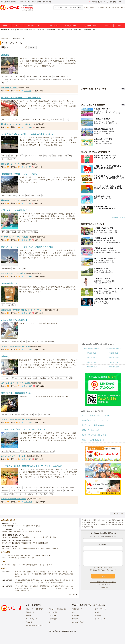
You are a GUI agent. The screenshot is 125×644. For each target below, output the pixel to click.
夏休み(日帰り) (47, 80)
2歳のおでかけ (92, 353)
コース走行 (21, 195)
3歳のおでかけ (114, 353)
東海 (39, 30)
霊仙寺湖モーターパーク (10, 164)
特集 (119, 26)
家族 (54, 156)
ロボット (9, 119)
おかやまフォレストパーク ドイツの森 (15, 346)
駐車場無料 (56, 77)
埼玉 (34, 30)
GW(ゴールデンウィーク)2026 (62, 80)
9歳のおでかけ (114, 367)
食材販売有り (45, 378)
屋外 (50, 77)
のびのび (29, 232)
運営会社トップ (77, 609)
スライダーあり (15, 451)
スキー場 (13, 549)
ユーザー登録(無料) (110, 2)
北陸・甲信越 (51, 30)
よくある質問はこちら (103, 585)
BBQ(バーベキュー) (31, 77)
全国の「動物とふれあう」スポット (95, 420)
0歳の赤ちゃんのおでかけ (92, 348)
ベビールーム (14, 491)
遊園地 (4, 526)
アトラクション (38, 488)
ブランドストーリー (101, 609)
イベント (17, 26)
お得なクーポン (7, 537)
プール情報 (5, 451)
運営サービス (76, 616)
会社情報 (98, 616)
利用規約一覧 (30, 612)
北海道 (12, 30)
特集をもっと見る (118, 217)
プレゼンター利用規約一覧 (57, 609)
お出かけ (60, 156)
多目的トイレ (47, 491)
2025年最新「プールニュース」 (43, 556)
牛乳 (37, 342)
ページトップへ (117, 514)
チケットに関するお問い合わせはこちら (103, 582)
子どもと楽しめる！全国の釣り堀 (94, 435)
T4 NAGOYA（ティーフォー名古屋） (15, 237)
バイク (40, 156)
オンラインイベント (35, 26)
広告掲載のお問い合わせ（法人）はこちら (103, 570)
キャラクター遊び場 (42, 494)
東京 (22, 30)
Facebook (29, 622)
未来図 (97, 612)
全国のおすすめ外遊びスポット (93, 440)
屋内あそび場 (70, 488)
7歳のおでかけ (114, 362)
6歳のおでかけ (92, 362)
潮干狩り (33, 549)
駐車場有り (36, 378)
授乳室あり (5, 491)
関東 (18, 30)
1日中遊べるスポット (118, 8)
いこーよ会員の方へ (103, 587)
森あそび (4, 83)
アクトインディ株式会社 (96, 605)
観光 (38, 526)
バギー (38, 195)
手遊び (40, 491)
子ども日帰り (56, 488)
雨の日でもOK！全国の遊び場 (93, 425)
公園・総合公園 (46, 537)
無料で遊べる (17, 537)
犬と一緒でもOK (23, 80)
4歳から (71, 156)
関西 (60, 30)
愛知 (43, 30)
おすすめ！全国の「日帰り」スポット (96, 415)
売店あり (46, 451)
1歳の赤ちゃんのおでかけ (114, 348)
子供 (15, 195)
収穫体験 (31, 532)
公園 (19, 232)
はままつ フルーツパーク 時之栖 (13, 273)
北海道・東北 (5, 30)
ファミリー (19, 488)
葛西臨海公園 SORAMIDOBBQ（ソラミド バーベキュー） (23, 310)
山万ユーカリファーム (9, 88)
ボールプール (24, 491)
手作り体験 (42, 415)
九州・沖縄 (88, 30)
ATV (14, 159)
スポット (6, 26)
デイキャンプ (65, 77)
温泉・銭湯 (5, 549)
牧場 (29, 526)
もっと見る (72, 594)
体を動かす (5, 494)
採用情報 (75, 619)
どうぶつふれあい (16, 342)
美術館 (40, 543)
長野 (27, 195)
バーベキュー (43, 77)
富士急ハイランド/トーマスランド (14, 499)
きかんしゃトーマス (8, 488)
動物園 (10, 526)
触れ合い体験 (64, 378)
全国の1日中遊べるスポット (92, 430)
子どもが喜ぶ (54, 119)
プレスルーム (53, 616)
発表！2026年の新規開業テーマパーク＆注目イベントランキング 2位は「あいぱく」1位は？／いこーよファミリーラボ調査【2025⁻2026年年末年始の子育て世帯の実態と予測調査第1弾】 (44, 574)
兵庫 (70, 30)
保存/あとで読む (96, 2)
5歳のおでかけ (114, 358)
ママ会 (8, 305)
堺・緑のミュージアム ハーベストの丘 (16, 124)
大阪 (63, 30)
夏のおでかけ (17, 119)
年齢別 (51, 494)
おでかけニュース (91, 26)
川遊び (55, 537)
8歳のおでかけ (92, 367)
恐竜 (3, 119)
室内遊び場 (17, 543)
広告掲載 (29, 616)
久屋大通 (13, 232)
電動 (45, 156)
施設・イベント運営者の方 (34, 609)
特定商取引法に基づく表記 (34, 625)
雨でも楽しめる (7, 543)
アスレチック (28, 488)
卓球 (3, 232)
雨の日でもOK (94, 8)
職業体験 (38, 532)
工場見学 (5, 532)
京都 (67, 30)
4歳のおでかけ (92, 358)
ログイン (121, 2)
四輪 (50, 156)
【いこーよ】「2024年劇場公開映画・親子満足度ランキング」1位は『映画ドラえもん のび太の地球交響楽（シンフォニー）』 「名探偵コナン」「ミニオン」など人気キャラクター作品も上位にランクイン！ (44, 588)
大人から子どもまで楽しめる (40, 119)
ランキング (54, 26)
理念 (74, 612)
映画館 (24, 543)
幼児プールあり (26, 451)
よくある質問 (53, 612)
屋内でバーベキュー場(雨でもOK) (21, 378)
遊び (20, 269)
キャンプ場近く (6, 159)
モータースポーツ (31, 156)
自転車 (15, 269)
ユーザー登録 (6, 565)
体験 (66, 156)
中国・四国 (78, 30)
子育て (108, 26)
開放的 (36, 232)
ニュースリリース (31, 619)
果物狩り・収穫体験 (52, 549)
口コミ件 (27, 91)
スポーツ (9, 195)
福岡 (93, 30)
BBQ (3, 305)
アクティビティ (6, 269)
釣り (24, 526)
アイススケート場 (23, 549)
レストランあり (37, 451)
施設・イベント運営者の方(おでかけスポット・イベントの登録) (33, 565)
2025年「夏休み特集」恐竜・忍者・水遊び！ (16, 556)
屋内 (36, 415)
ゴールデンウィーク (35, 80)
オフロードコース (16, 156)
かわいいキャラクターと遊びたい (24, 494)
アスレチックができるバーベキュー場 (13, 77)
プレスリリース (100, 619)
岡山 (33, 342)
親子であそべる (69, 491)
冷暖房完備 (33, 491)
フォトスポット (58, 491)
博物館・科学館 (32, 543)
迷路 (12, 494)
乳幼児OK (47, 488)
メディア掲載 (53, 619)
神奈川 (26, 30)
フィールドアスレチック (9, 80)
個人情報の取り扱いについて (103, 567)
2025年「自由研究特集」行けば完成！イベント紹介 (18, 558)
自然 (8, 156)
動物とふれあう (105, 8)
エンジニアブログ (78, 622)
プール (52, 451)
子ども (66, 119)
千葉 (30, 30)
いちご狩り (40, 549)
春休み (86, 8)
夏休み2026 (5, 342)
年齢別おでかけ (71, 26)
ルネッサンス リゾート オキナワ (13, 456)
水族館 (46, 543)
